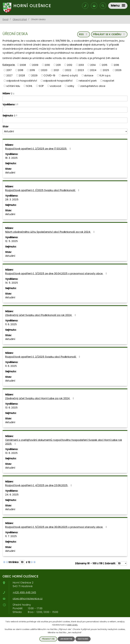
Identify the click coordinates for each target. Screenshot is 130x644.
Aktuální (10, 173)
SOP (41, 86)
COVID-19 (49, 75)
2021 (56, 70)
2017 (9, 70)
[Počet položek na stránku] (122, 563)
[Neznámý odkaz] (4, 562)
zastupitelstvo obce (93, 86)
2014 (93, 65)
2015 (105, 65)
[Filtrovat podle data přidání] (65, 110)
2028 (22, 75)
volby (71, 86)
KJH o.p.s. (105, 75)
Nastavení (83, 639)
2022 (68, 70)
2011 (58, 65)
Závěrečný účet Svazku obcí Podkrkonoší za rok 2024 (41, 315)
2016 (116, 65)
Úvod (5, 19)
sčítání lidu (13, 86)
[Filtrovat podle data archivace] (65, 120)
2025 (106, 70)
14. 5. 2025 (12, 283)
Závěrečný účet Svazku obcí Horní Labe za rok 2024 (40, 398)
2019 (32, 70)
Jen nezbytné (66, 639)
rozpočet (109, 81)
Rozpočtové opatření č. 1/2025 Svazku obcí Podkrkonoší (43, 190)
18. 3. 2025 (11, 158)
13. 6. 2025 (11, 408)
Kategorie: (9, 65)
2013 (81, 65)
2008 (23, 65)
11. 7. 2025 (11, 536)
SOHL (29, 86)
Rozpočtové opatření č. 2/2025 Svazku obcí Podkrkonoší (43, 357)
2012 (70, 65)
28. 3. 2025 (12, 199)
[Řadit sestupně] (14, 94)
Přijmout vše (48, 639)
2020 (44, 70)
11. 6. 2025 (11, 324)
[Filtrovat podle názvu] (65, 99)
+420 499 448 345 (24, 592)
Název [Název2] (7, 93)
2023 (81, 70)
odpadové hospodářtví (58, 81)
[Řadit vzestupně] (14, 93)
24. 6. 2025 (12, 495)
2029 (34, 75)
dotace (89, 75)
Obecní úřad (20, 19)
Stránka (13, 562)
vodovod (55, 86)
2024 (93, 70)
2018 (21, 70)
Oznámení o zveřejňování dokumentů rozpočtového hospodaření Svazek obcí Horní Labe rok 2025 (64, 442)
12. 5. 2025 (11, 241)
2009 (35, 65)
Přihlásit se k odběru (109, 34)
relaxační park (88, 81)
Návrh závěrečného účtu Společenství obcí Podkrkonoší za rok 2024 (50, 232)
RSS (84, 34)
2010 (47, 65)
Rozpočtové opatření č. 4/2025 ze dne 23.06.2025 (39, 485)
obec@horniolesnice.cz (28, 599)
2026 (118, 70)
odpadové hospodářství (22, 81)
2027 (9, 75)
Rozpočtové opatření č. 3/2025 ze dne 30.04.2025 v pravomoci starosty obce (56, 273)
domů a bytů (70, 75)
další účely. (73, 625)
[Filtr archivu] (65, 131)
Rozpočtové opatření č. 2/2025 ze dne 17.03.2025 (38, 149)
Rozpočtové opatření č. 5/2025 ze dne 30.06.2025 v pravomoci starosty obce (56, 527)
